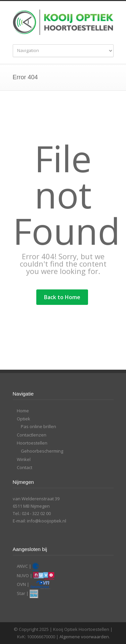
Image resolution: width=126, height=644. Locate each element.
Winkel (24, 459)
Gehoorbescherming (42, 451)
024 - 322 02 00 (36, 513)
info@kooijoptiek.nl (47, 521)
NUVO (23, 576)
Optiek (24, 419)
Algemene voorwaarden (84, 637)
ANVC (22, 566)
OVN (21, 584)
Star (21, 594)
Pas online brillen (38, 426)
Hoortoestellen (32, 443)
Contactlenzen (32, 435)
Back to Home (62, 297)
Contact (25, 467)
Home (23, 411)
